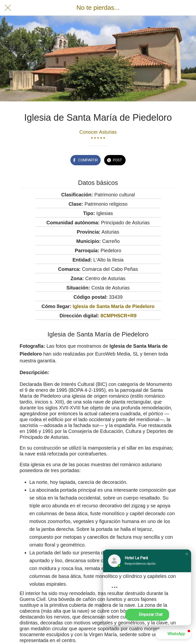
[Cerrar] (8, 8)
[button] (187, 554)
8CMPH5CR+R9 (118, 316)
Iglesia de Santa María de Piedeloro (114, 306)
